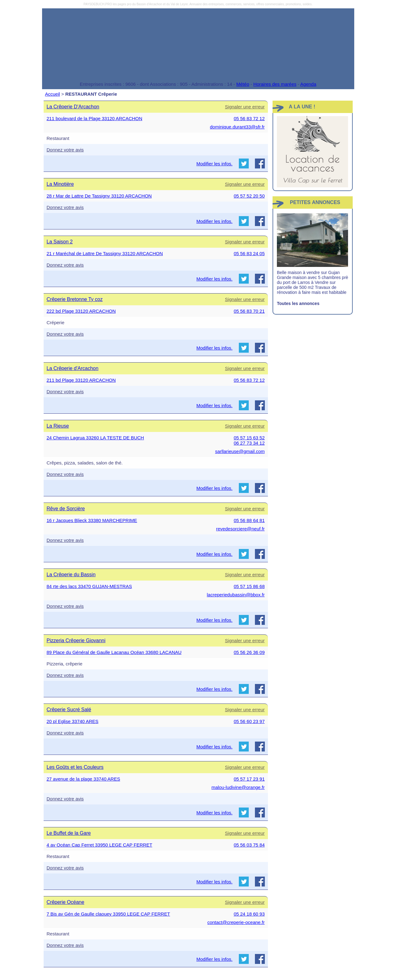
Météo (243, 84)
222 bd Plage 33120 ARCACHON (81, 311)
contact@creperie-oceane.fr (236, 922)
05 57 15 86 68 (249, 586)
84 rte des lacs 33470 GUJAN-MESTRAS (89, 586)
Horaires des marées (275, 84)
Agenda (308, 84)
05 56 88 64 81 (249, 520)
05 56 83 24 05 (249, 253)
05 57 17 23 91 (249, 779)
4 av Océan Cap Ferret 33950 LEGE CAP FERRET (100, 845)
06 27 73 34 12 (249, 443)
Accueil (53, 94)
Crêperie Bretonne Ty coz (75, 299)
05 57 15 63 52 (249, 438)
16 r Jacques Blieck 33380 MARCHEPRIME (92, 520)
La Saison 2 (60, 242)
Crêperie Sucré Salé (69, 710)
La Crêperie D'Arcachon (73, 107)
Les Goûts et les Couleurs (75, 767)
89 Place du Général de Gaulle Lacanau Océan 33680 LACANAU (114, 652)
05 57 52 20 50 (249, 196)
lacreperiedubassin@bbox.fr (236, 595)
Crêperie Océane (66, 902)
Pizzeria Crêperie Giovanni (76, 640)
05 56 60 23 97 (249, 721)
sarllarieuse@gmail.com (240, 451)
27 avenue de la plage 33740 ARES (84, 779)
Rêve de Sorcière (66, 509)
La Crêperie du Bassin (71, 575)
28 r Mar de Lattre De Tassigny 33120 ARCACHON (99, 196)
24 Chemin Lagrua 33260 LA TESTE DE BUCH (95, 438)
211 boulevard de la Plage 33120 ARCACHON (95, 118)
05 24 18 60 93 (249, 914)
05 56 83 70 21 (249, 311)
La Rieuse (58, 426)
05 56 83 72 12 (249, 118)
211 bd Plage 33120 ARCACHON (81, 380)
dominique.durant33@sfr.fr (237, 127)
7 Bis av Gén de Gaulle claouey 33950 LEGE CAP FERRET (108, 914)
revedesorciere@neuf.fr (241, 529)
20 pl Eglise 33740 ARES (73, 721)
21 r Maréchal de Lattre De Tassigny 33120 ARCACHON (105, 253)
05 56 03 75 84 (249, 845)
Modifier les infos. (215, 164)
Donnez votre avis (65, 150)
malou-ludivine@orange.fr (238, 787)
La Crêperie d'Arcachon (73, 368)
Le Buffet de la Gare (69, 833)
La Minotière (60, 184)
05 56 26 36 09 (249, 652)
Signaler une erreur (245, 107)
